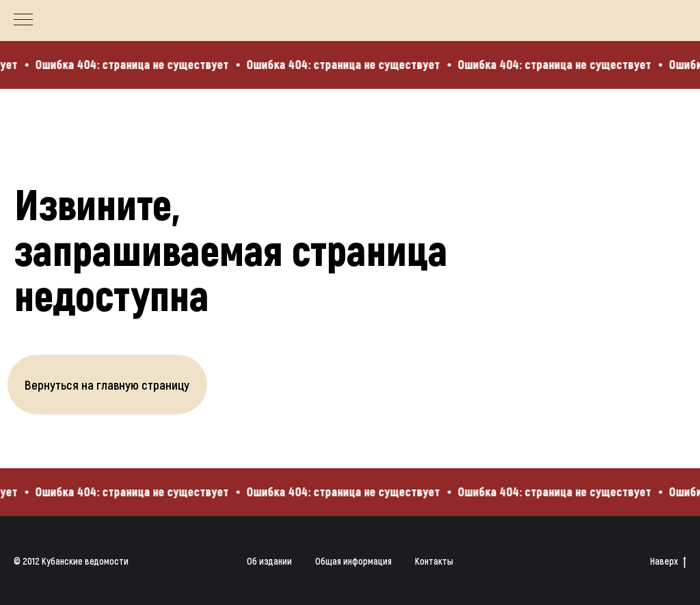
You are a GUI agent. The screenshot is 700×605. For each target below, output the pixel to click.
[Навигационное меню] (23, 21)
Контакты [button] (434, 561)
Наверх (668, 562)
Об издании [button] (269, 561)
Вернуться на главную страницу (107, 385)
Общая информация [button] (353, 561)
